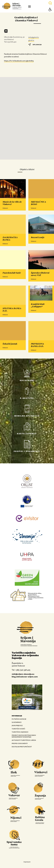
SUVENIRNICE (17, 722)
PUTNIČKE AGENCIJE (19, 719)
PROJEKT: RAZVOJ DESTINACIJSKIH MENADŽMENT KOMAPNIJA (24, 736)
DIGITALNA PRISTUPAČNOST (22, 747)
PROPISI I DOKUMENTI (20, 743)
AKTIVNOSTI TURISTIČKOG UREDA (24, 740)
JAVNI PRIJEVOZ (17, 725)
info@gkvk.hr (34, 37)
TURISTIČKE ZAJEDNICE (20, 732)
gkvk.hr (31, 40)
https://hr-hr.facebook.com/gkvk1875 (19, 61)
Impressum (27, 862)
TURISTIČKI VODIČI (18, 729)
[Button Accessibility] (50, 13)
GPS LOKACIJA (35, 45)
